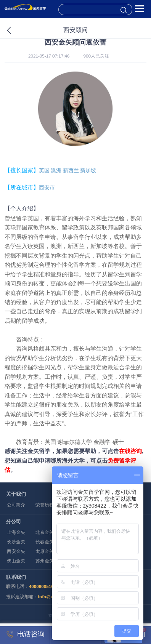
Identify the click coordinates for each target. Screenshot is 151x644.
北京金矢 (45, 532)
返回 (17, 30)
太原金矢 (45, 551)
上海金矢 (16, 532)
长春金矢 (45, 542)
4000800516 (41, 586)
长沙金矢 (16, 542)
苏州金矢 (45, 561)
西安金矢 (16, 551)
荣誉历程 (45, 505)
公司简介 (16, 505)
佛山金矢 (16, 561)
